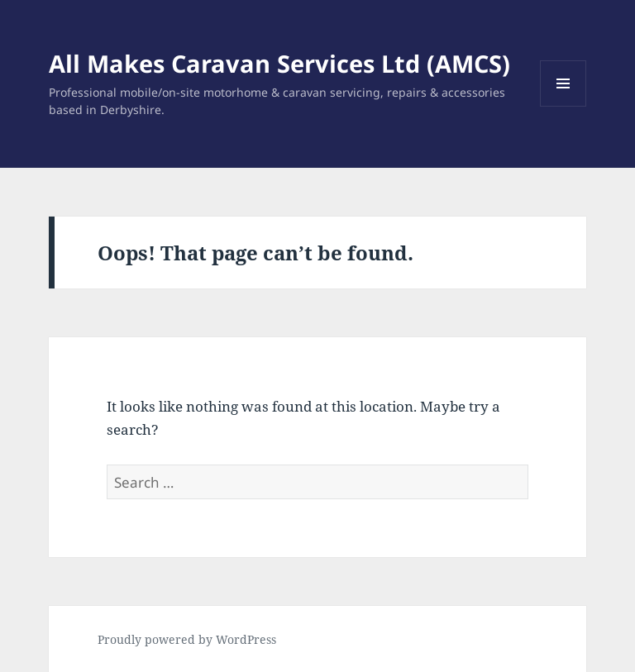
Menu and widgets (563, 106)
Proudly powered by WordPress (187, 639)
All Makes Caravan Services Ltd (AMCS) (279, 63)
